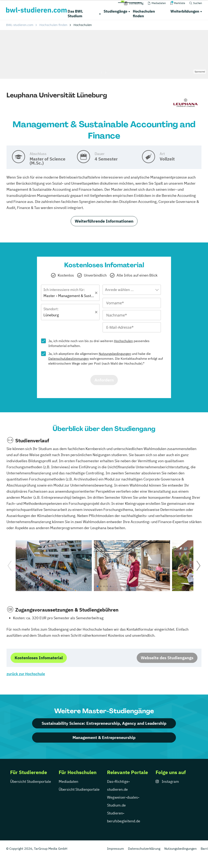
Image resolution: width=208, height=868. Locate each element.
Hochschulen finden (144, 14)
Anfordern (104, 380)
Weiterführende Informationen (104, 221)
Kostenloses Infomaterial (39, 658)
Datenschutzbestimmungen (69, 359)
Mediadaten (68, 781)
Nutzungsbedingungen (115, 354)
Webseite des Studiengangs (167, 658)
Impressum (115, 849)
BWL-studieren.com (20, 25)
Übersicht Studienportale (31, 781)
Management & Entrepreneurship (104, 737)
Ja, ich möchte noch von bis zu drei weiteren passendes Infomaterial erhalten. (99, 343)
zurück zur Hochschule (26, 674)
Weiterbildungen (185, 11)
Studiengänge (115, 11)
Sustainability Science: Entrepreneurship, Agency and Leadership (104, 723)
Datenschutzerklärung (144, 849)
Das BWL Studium (75, 14)
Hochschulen (123, 341)
